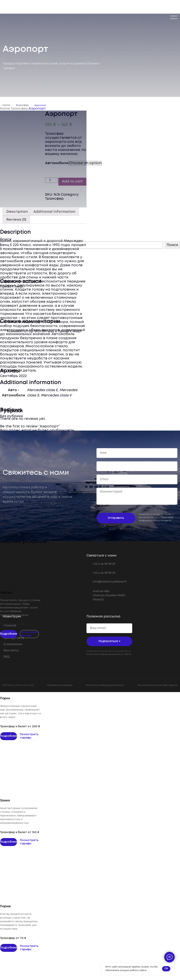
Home (6, 105)
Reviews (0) (16, 220)
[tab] (17, 212)
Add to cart (72, 181)
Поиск (172, 245)
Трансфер (22, 105)
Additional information (54, 212)
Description (17, 212)
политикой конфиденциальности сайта (109, 654)
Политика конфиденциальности (105, 685)
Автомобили (57, 163)
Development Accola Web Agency (157, 685)
